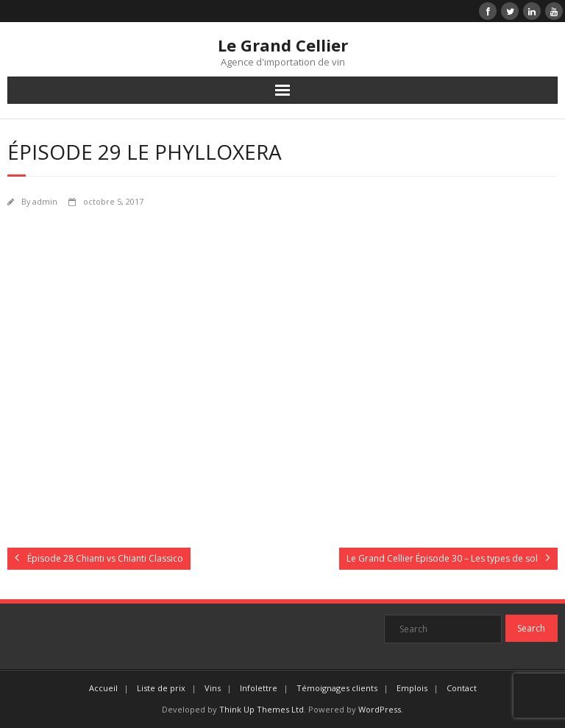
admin (45, 201)
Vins (213, 688)
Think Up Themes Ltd (262, 709)
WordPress (380, 709)
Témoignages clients (337, 688)
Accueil (103, 688)
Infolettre (259, 688)
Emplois (412, 688)
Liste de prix (161, 688)
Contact (462, 688)
